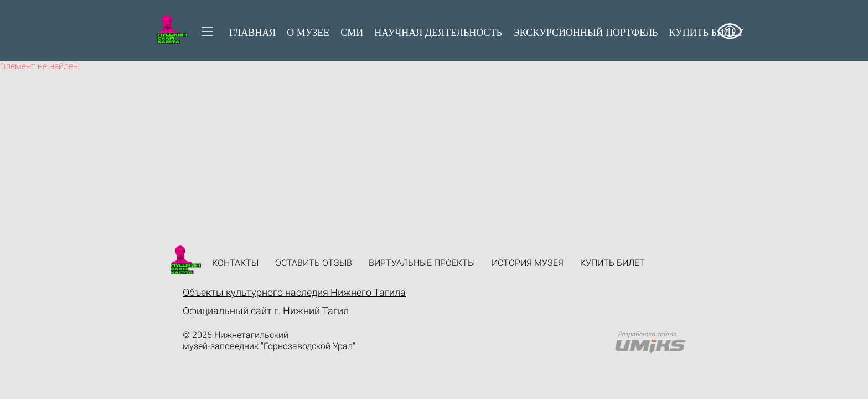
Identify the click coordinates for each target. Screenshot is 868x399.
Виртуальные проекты (422, 263)
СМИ (352, 33)
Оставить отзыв (314, 263)
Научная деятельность (438, 33)
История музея (528, 263)
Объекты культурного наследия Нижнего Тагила (294, 292)
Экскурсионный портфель (586, 33)
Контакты (235, 263)
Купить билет (613, 263)
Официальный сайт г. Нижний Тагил (266, 311)
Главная (252, 33)
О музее (308, 33)
